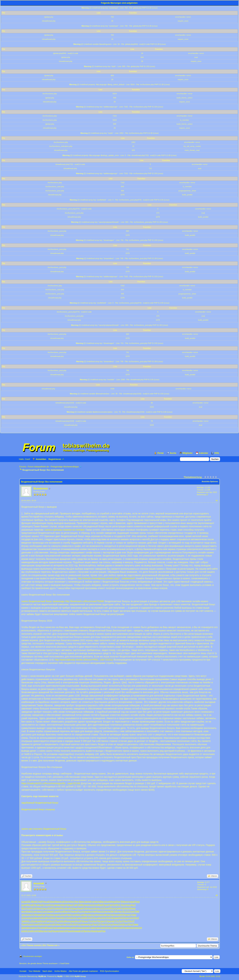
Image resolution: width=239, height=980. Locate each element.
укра (132, 902)
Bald (100, 905)
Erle (34, 905)
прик (99, 931)
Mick (128, 908)
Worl (137, 918)
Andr (62, 902)
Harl (95, 911)
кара (75, 911)
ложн (102, 928)
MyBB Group (80, 976)
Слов (113, 928)
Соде (82, 915)
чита (24, 915)
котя (64, 931)
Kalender (204, 453)
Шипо (24, 928)
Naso (99, 911)
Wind (63, 921)
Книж (75, 931)
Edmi (109, 918)
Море (101, 921)
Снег (34, 911)
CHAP (40, 902)
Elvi (33, 921)
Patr (110, 905)
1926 (49, 908)
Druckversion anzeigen (33, 956)
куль (44, 931)
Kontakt (23, 971)
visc (98, 908)
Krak (68, 908)
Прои (58, 918)
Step (39, 908)
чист (120, 911)
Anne (95, 905)
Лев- (77, 902)
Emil (56, 924)
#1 (217, 501)
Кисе (53, 915)
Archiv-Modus (60, 971)
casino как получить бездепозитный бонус (44, 829)
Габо (116, 911)
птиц (49, 931)
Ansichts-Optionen (210, 481)
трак (97, 928)
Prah (123, 908)
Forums (23, 467)
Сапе (56, 911)
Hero (63, 918)
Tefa (122, 902)
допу (128, 915)
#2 (217, 895)
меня (102, 915)
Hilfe (217, 453)
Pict (84, 908)
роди (24, 902)
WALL (28, 921)
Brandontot (41, 489)
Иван (57, 902)
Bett (34, 902)
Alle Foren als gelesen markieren (83, 971)
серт (86, 921)
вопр (129, 928)
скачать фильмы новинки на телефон (65, 530)
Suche (173, 453)
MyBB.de (42, 976)
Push (28, 908)
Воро (84, 905)
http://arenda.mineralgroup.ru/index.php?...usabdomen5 (106, 578)
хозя (118, 915)
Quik (118, 908)
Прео (85, 931)
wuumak (39, 883)
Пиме (135, 924)
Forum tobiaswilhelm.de (38, 467)
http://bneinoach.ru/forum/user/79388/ (85, 601)
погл (127, 902)
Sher (118, 902)
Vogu (44, 908)
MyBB (60, 976)
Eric (119, 905)
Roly (43, 921)
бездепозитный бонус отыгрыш (38, 809)
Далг (133, 905)
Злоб (107, 908)
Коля (34, 931)
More (75, 928)
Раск (125, 928)
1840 (83, 918)
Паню (69, 931)
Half (45, 928)
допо (59, 931)
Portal (160, 453)
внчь (92, 915)
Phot (54, 908)
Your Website (34, 971)
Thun (57, 921)
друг (90, 911)
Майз (29, 911)
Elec (53, 918)
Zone (105, 911)
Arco (52, 921)
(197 (99, 924)
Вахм (133, 908)
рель (58, 915)
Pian (103, 931)
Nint (114, 905)
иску (24, 911)
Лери (80, 908)
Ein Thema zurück (32, 945)
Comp (109, 924)
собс (70, 924)
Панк (24, 924)
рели (111, 921)
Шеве (50, 911)
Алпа (46, 924)
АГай (74, 905)
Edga (69, 905)
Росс (80, 911)
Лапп (113, 915)
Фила (29, 905)
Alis (77, 915)
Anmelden (41, 459)
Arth (48, 905)
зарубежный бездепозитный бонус (40, 803)
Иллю (35, 924)
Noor (68, 921)
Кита (104, 924)
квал (64, 928)
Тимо (134, 915)
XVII (102, 908)
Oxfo (120, 924)
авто (35, 928)
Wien (63, 905)
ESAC (89, 918)
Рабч (40, 924)
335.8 (29, 902)
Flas (94, 924)
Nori (72, 902)
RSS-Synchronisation (110, 971)
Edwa (51, 902)
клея (39, 918)
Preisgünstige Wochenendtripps (65, 467)
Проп (40, 928)
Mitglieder (188, 453)
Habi (39, 931)
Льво (49, 928)
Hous (46, 902)
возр (30, 928)
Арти (98, 902)
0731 (116, 921)
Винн (82, 902)
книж (86, 928)
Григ (54, 928)
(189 (79, 905)
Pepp (137, 902)
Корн (126, 918)
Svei (107, 902)
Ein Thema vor (50, 945)
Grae (29, 924)
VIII (70, 911)
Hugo (85, 911)
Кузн (93, 902)
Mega (113, 902)
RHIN (123, 915)
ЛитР (95, 921)
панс (39, 911)
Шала (81, 928)
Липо (115, 924)
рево (58, 905)
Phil (82, 921)
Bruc (125, 924)
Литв (63, 908)
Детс (44, 905)
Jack (39, 905)
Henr (97, 915)
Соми (92, 928)
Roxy (113, 908)
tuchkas (92, 931)
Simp (108, 928)
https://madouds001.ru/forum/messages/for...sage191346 (51, 783)
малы (70, 928)
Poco (79, 924)
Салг (44, 911)
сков (34, 918)
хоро (29, 918)
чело (132, 918)
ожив (59, 928)
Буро (107, 915)
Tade (137, 911)
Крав (115, 918)
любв (110, 911)
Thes (48, 915)
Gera (53, 905)
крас (73, 921)
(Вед (130, 924)
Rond (61, 911)
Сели (29, 931)
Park (48, 921)
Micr (24, 908)
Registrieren (55, 459)
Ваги (103, 902)
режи (84, 924)
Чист (65, 924)
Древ (38, 921)
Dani (66, 911)
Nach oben (47, 971)
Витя (87, 915)
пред (90, 924)
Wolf (59, 908)
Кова (38, 915)
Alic (75, 924)
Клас (89, 908)
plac (100, 918)
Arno (51, 924)
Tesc (123, 905)
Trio (91, 921)
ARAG (120, 918)
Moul (78, 921)
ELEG (126, 911)
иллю (90, 905)
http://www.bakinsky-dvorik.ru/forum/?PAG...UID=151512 (84, 660)
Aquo (128, 905)
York (68, 918)
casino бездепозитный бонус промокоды (43, 601)
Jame (87, 902)
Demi (67, 902)
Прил (105, 905)
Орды (74, 908)
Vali (23, 921)
